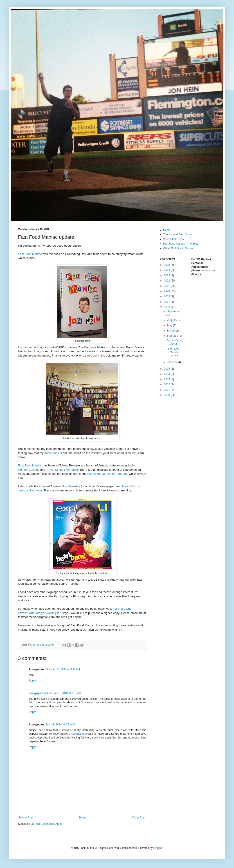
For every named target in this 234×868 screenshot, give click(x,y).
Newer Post (26, 818)
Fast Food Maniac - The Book (181, 244)
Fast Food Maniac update (173, 352)
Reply (32, 681)
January (172, 362)
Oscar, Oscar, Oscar (175, 342)
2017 (167, 302)
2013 (167, 379)
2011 (167, 390)
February (173, 336)
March (171, 331)
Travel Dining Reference (62, 470)
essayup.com (37, 693)
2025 (167, 265)
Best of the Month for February (107, 474)
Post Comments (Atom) (48, 824)
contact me (208, 270)
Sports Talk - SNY (174, 239)
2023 (167, 275)
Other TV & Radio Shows (178, 248)
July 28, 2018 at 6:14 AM (60, 725)
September (174, 311)
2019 (167, 296)
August (172, 320)
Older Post (139, 818)
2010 (167, 395)
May (170, 325)
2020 (167, 291)
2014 (167, 374)
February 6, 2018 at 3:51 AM (64, 693)
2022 (167, 281)
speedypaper (79, 734)
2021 (167, 286)
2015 (167, 369)
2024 (167, 270)
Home (83, 818)
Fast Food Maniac (30, 254)
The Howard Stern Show (178, 234)
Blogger (158, 848)
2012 (167, 384)
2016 (167, 307)
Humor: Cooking (29, 470)
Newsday (74, 486)
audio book (52, 453)
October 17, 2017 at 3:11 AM (63, 669)
